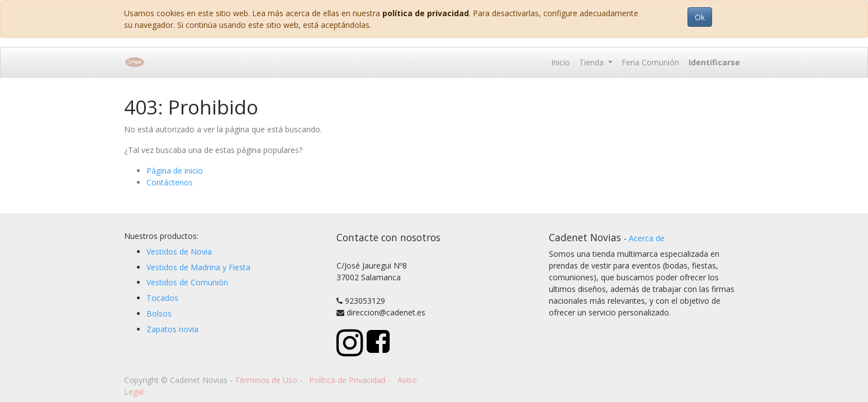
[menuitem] (561, 62)
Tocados (162, 298)
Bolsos (159, 314)
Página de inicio (175, 171)
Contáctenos (170, 182)
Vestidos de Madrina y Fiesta (198, 267)
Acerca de (647, 238)
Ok (700, 17)
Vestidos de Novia (179, 252)
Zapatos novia (172, 329)
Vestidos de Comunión (187, 282)
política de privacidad (426, 13)
